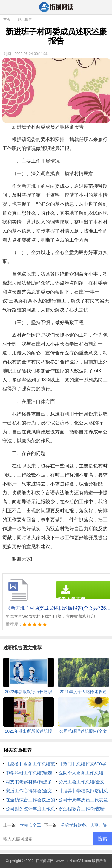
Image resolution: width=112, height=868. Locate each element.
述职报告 (25, 19)
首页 (7, 19)
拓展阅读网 (45, 861)
